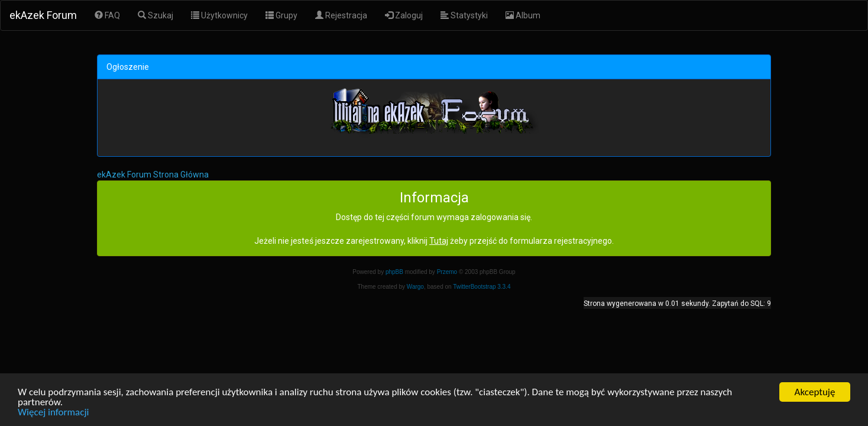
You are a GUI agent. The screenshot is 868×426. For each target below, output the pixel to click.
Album (523, 15)
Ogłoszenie (128, 67)
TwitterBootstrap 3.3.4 (482, 287)
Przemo (447, 272)
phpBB (394, 272)
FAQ (107, 15)
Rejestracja (341, 15)
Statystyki (464, 15)
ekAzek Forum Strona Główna (153, 175)
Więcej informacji (53, 413)
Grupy (281, 15)
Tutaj (439, 241)
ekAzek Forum (43, 15)
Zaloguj (404, 15)
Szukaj (156, 15)
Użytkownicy (219, 15)
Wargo (415, 287)
